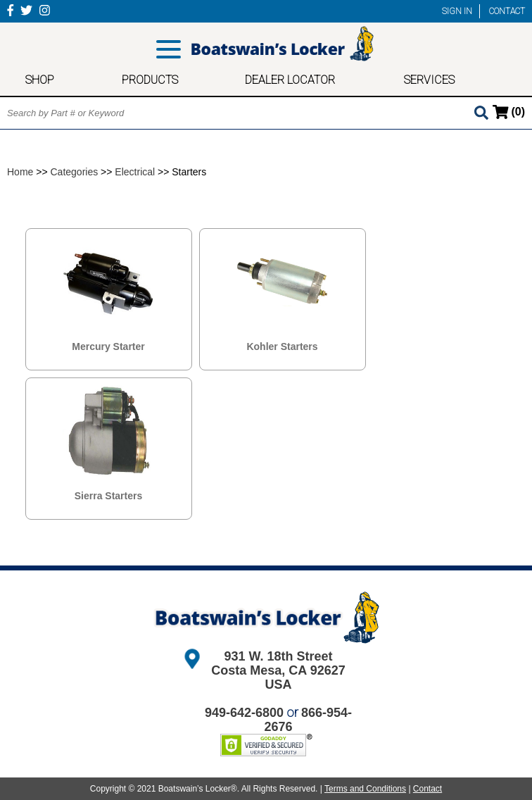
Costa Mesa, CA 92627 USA (278, 677)
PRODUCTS (150, 80)
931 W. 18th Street (278, 656)
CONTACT (507, 11)
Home (20, 172)
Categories (75, 172)
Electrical (135, 172)
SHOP (40, 80)
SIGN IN (457, 11)
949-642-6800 (244, 713)
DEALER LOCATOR (290, 80)
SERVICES (429, 80)
